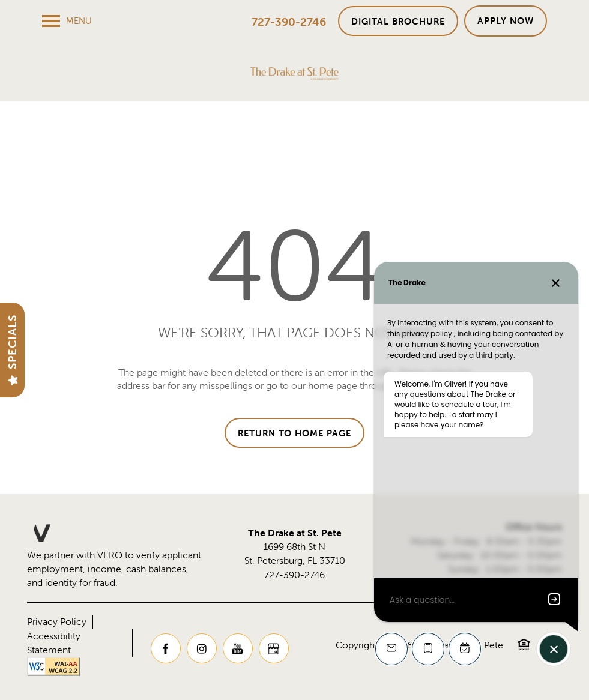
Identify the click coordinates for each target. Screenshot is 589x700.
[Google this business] (274, 648)
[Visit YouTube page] (238, 648)
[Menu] (67, 21)
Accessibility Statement (54, 643)
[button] (398, 21)
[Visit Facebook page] (166, 648)
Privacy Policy (57, 621)
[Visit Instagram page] (202, 648)
